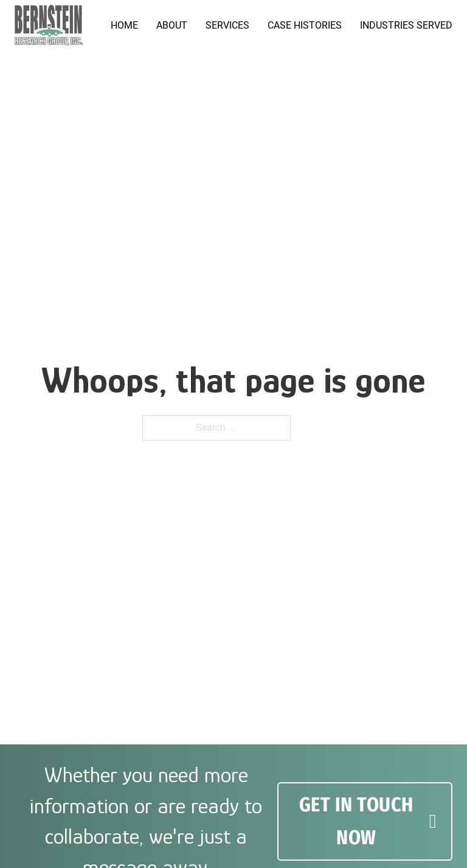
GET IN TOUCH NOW (368, 821)
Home (124, 25)
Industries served (406, 25)
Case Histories (305, 25)
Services (227, 25)
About (172, 25)
